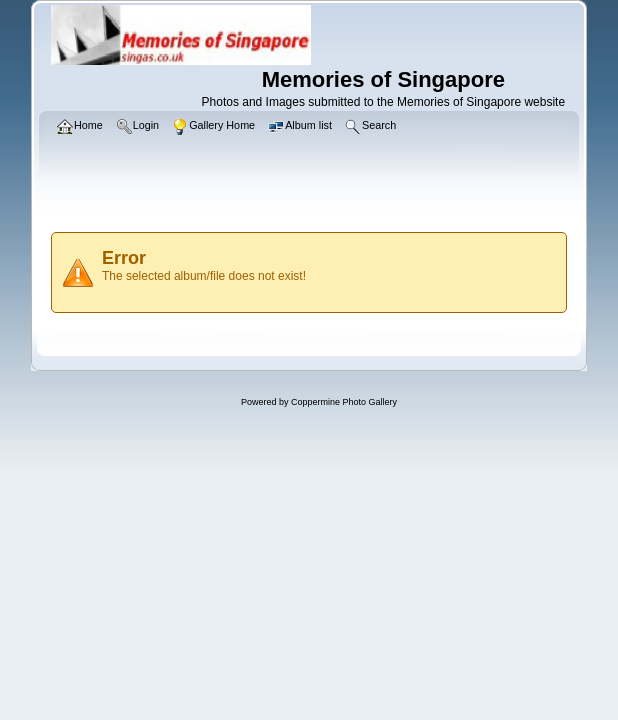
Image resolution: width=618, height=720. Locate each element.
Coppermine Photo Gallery (344, 402)
